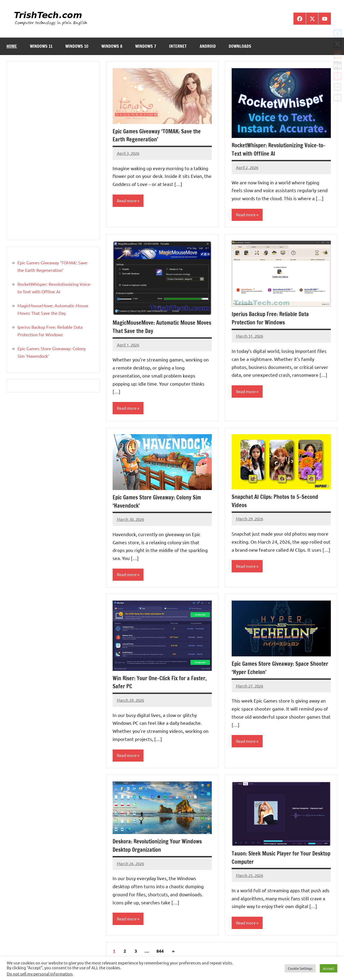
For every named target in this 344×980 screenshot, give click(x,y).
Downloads (240, 46)
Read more (127, 201)
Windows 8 (112, 46)
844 (160, 953)
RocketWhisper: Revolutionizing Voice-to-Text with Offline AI (279, 149)
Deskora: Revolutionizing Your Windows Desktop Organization (161, 847)
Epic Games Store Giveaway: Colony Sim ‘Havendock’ (160, 502)
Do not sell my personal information (40, 974)
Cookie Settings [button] (300, 968)
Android (208, 46)
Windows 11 (41, 46)
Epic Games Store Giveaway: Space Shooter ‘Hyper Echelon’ (273, 669)
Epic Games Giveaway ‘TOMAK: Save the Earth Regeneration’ (160, 135)
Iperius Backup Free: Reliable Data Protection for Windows (273, 319)
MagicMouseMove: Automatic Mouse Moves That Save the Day (157, 327)
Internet (178, 46)
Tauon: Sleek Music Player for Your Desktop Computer (274, 859)
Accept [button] (329, 968)
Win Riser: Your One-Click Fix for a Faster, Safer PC (154, 683)
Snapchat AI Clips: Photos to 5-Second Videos (278, 502)
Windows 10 (77, 46)
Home (12, 46)
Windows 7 (146, 46)
